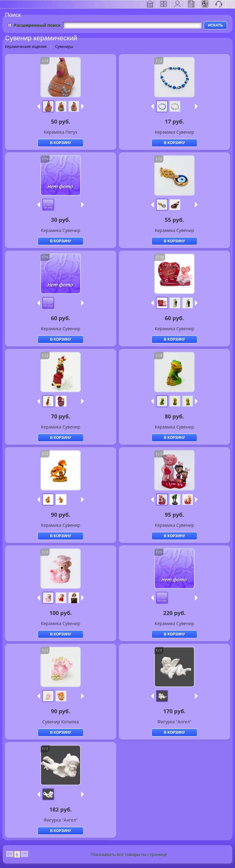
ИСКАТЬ (216, 25)
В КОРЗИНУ (61, 143)
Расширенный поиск (37, 25)
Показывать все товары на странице (129, 854)
